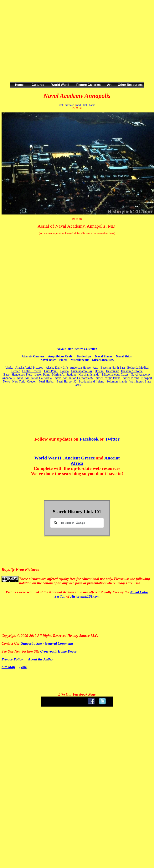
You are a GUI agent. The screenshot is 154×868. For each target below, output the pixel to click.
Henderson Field (22, 374)
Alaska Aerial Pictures (29, 368)
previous (70, 105)
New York (19, 381)
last (85, 105)
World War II (48, 458)
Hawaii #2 (112, 371)
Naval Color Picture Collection (77, 349)
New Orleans (131, 378)
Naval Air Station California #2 (74, 378)
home (92, 105)
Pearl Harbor (47, 381)
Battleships (84, 356)
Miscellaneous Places (115, 374)
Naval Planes (104, 356)
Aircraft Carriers (33, 356)
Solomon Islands (117, 381)
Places (63, 360)
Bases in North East (113, 368)
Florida (64, 371)
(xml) (23, 667)
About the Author (41, 659)
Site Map (8, 667)
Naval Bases (48, 360)
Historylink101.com (85, 596)
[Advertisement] (36, 45)
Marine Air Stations (64, 374)
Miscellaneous (80, 360)
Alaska (9, 368)
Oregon (32, 381)
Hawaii (99, 371)
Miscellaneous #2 (103, 360)
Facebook (89, 439)
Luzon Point (42, 374)
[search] (76, 523)
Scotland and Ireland (92, 381)
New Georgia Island (108, 378)
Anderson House (80, 368)
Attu (95, 368)
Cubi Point (51, 371)
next (79, 105)
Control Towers (31, 371)
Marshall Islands (89, 374)
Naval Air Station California (34, 378)
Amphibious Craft (60, 356)
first (61, 105)
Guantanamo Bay (82, 371)
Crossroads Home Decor (58, 651)
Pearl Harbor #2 (67, 381)
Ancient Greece (80, 458)
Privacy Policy (12, 659)
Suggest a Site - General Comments (47, 643)
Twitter (112, 439)
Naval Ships (124, 356)
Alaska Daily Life (57, 368)
